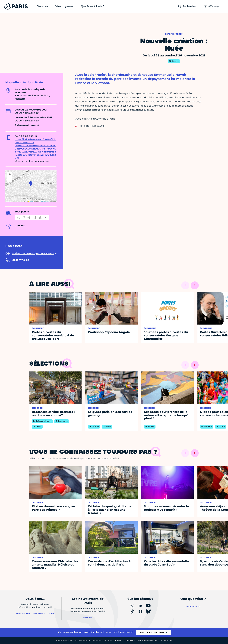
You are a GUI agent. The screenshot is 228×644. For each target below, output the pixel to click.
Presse (118, 640)
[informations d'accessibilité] (32, 218)
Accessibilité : (94, 640)
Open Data (130, 640)
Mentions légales (64, 640)
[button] (31, 184)
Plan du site (166, 640)
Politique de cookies (148, 640)
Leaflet (31, 201)
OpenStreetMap (45, 201)
